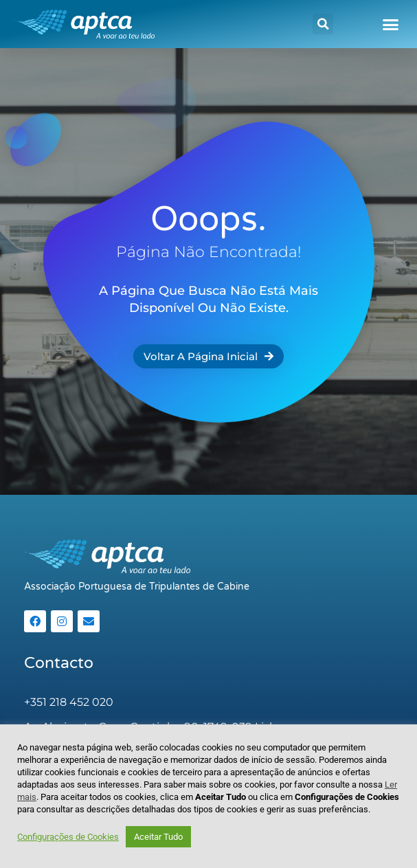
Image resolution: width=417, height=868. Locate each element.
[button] (323, 24)
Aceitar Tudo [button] (158, 837)
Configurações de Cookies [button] (68, 837)
